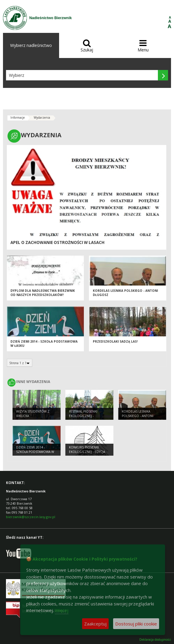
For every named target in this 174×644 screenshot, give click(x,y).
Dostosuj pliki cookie (136, 624)
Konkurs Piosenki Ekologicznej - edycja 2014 (87, 452)
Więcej (62, 610)
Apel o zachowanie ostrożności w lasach (57, 242)
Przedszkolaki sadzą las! (115, 341)
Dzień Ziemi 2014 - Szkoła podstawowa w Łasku (35, 452)
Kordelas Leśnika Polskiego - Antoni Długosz (138, 416)
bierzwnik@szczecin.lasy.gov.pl (31, 517)
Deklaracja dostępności (155, 640)
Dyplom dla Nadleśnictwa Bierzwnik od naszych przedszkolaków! (43, 293)
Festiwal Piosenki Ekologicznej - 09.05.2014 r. (83, 416)
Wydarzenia (42, 117)
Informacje (18, 117)
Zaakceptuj (95, 624)
